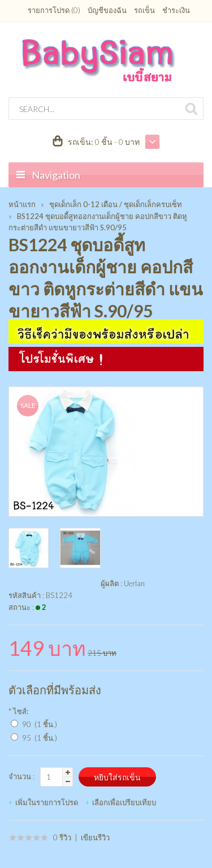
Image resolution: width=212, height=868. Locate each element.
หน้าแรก (22, 204)
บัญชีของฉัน (107, 10)
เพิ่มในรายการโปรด (47, 802)
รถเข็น (144, 10)
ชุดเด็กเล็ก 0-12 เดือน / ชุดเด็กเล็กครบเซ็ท (116, 204)
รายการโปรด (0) (54, 10)
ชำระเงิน (176, 10)
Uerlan (134, 583)
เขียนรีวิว (95, 837)
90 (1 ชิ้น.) (40, 724)
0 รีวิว (62, 837)
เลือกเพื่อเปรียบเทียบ (124, 802)
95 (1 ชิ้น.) (40, 738)
